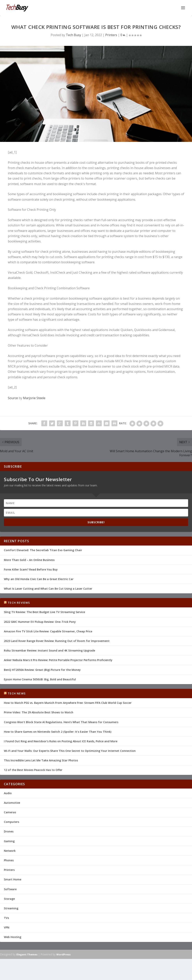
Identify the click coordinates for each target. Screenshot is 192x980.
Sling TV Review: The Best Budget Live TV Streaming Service (44, 612)
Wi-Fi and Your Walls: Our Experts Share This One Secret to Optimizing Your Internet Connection (70, 751)
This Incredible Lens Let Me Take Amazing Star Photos (41, 760)
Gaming (9, 841)
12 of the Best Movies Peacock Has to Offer (33, 770)
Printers (111, 35)
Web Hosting (13, 937)
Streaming (11, 908)
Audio (8, 793)
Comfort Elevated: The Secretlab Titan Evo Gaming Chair (43, 550)
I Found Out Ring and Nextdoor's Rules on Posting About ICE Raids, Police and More (61, 741)
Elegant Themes (27, 954)
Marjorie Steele (34, 398)
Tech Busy (73, 35)
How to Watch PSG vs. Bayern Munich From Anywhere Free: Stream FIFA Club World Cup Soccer (68, 703)
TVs (6, 918)
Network (10, 851)
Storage (9, 899)
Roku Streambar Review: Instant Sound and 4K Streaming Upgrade (50, 650)
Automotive (12, 803)
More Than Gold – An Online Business (29, 560)
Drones (9, 831)
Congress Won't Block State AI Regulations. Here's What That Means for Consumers (61, 722)
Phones (9, 860)
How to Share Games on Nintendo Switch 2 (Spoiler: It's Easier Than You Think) (58, 732)
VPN (7, 927)
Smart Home (13, 879)
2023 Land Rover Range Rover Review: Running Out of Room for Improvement (57, 641)
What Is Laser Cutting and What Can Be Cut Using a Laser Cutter (48, 589)
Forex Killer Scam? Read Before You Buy (31, 569)
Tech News (17, 693)
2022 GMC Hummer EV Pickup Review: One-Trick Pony (40, 622)
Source (13, 398)
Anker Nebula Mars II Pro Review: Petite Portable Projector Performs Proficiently (58, 660)
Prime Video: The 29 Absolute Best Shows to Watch (39, 712)
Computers (12, 822)
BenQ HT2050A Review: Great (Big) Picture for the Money (42, 670)
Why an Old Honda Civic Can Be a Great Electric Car (39, 579)
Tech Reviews (19, 603)
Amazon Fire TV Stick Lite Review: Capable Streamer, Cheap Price (48, 631)
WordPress (63, 954)
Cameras (10, 812)
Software (10, 889)
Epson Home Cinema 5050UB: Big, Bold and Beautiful (40, 679)
